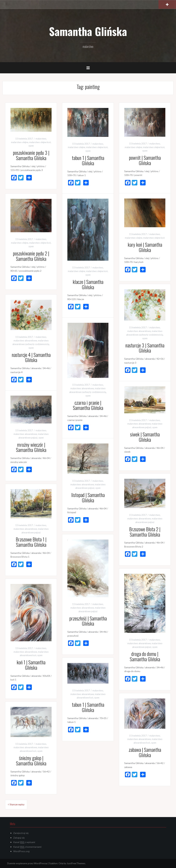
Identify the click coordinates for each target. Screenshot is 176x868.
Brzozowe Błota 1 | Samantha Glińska (31, 542)
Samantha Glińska (88, 31)
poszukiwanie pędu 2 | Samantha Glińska (31, 256)
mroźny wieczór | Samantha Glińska (31, 447)
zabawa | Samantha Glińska (145, 752)
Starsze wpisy (17, 804)
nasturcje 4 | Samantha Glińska (31, 357)
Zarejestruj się (21, 833)
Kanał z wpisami (24, 842)
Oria (61, 863)
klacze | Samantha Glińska (88, 284)
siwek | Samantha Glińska (145, 437)
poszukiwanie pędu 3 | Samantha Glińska (31, 155)
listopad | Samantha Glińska (88, 498)
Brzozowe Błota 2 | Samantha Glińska (145, 532)
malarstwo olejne (20, 142)
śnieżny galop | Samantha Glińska (31, 761)
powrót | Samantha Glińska (145, 160)
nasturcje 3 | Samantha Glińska (145, 348)
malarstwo (41, 139)
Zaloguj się (19, 838)
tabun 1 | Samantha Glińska (88, 160)
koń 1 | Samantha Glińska (31, 665)
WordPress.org (21, 851)
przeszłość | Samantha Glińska (88, 621)
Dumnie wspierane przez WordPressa (27, 863)
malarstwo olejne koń (40, 142)
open (31, 146)
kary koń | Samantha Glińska (145, 247)
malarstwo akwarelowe (139, 331)
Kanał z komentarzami (27, 847)
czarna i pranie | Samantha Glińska (88, 405)
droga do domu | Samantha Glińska (145, 656)
